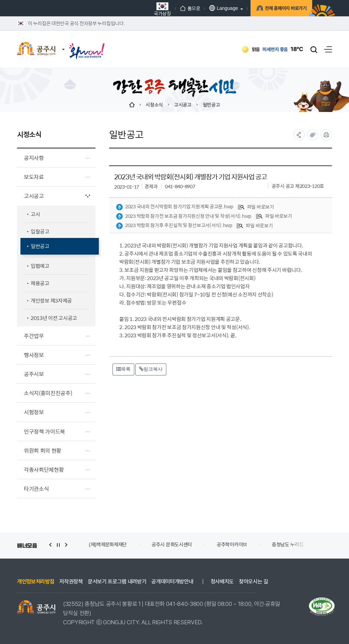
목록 (123, 369)
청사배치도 (222, 582)
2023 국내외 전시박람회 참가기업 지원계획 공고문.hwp (175, 207)
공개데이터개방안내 (172, 582)
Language (215, 8)
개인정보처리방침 (36, 582)
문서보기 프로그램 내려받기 (117, 582)
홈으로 (182, 8)
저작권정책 (71, 582)
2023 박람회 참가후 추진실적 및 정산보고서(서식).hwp (174, 225)
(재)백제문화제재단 (108, 545)
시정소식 (154, 104)
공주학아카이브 (232, 545)
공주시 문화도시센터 (172, 545)
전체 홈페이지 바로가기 (279, 9)
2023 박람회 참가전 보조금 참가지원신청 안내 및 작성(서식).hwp (184, 216)
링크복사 (151, 369)
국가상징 (154, 9)
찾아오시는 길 (254, 582)
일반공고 (211, 104)
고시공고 (183, 104)
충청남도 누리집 (288, 545)
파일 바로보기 (256, 207)
